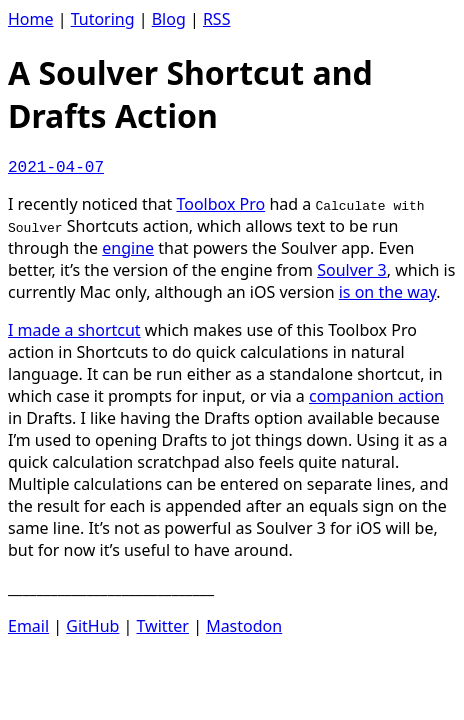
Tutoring (103, 19)
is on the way (388, 292)
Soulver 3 (352, 270)
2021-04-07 (56, 168)
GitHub (92, 626)
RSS (217, 19)
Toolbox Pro (220, 204)
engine (128, 248)
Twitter (163, 626)
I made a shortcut (74, 330)
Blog (169, 19)
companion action (376, 396)
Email (28, 626)
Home (31, 19)
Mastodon (244, 626)
